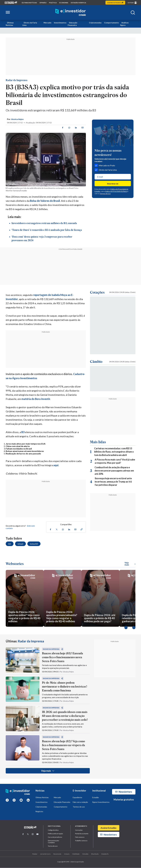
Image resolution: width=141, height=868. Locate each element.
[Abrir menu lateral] (8, 13)
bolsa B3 (34, 544)
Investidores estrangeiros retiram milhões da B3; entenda (44, 223)
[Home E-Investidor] (71, 13)
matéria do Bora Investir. (36, 399)
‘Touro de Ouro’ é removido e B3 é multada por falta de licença (47, 230)
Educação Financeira (73, 24)
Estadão (96, 798)
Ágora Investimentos (101, 802)
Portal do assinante (82, 834)
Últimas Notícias (10, 24)
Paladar (35, 854)
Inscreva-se (113, 184)
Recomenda (57, 854)
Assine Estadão (109, 828)
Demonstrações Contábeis (54, 842)
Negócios (39, 812)
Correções (79, 830)
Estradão (85, 854)
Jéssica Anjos (17, 119)
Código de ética (53, 830)
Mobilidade (76, 854)
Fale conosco (80, 837)
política (53, 3)
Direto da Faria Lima (30, 24)
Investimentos (60, 23)
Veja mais (48, 771)
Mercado (47, 23)
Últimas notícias (29, 3)
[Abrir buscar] (133, 13)
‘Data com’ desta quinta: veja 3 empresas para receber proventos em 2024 (42, 239)
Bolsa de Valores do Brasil (45, 201)
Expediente (77, 798)
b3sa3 (20, 544)
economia (64, 3)
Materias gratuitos (124, 800)
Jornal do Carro (45, 854)
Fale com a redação (80, 802)
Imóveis (67, 854)
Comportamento (111, 23)
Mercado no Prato (105, 165)
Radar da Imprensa (17, 80)
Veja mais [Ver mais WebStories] (130, 564)
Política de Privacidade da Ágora (116, 191)
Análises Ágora (124, 24)
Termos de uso (79, 807)
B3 (23, 432)
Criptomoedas (95, 23)
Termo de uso (53, 846)
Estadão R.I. (105, 854)
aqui (56, 465)
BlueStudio (95, 854)
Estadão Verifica (78, 3)
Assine (115, 3)
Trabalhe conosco (81, 841)
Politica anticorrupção (55, 834)
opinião (43, 3)
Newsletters (124, 792)
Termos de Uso (105, 194)
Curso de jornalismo (55, 837)
